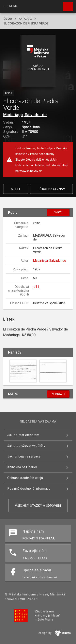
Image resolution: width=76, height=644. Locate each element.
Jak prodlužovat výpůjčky (26, 446)
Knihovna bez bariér (22, 467)
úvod (8, 19)
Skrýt (58, 212)
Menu (10, 6)
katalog (25, 19)
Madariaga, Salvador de (25, 115)
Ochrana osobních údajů (25, 478)
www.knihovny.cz (31, 171)
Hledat (66, 4)
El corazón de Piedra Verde (26, 23)
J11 (36, 287)
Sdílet (16, 189)
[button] (38, 61)
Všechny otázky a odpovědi (38, 506)
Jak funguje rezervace (24, 456)
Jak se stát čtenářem (23, 435)
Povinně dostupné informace (29, 489)
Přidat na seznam (51, 189)
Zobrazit (58, 394)
